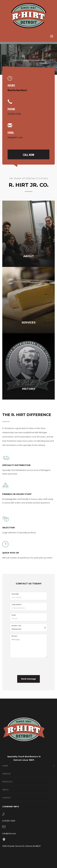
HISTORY (28, 389)
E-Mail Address (17, 605)
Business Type (16, 626)
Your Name (15, 594)
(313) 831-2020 (14, 114)
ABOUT (29, 256)
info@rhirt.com (15, 137)
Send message (28, 679)
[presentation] (33, 666)
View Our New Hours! (17, 90)
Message (14, 636)
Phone (14, 615)
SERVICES (29, 323)
